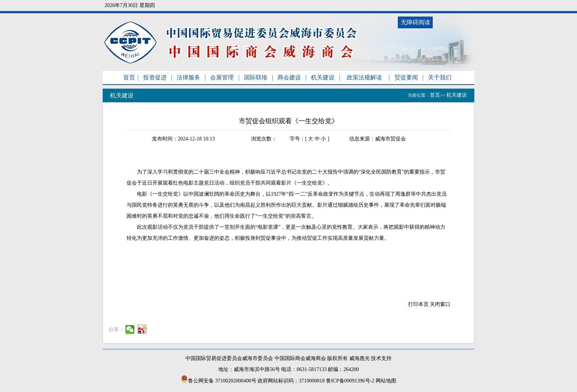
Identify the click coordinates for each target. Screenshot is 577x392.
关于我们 (440, 77)
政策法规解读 (364, 77)
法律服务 (188, 77)
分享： (116, 330)
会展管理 (222, 77)
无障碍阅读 (415, 22)
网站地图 (386, 381)
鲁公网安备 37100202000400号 (219, 381)
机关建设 (323, 77)
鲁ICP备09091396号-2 (350, 381)
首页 (129, 77)
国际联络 (256, 77)
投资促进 (155, 77)
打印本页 (418, 304)
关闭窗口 (440, 304)
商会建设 (289, 77)
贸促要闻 (406, 77)
